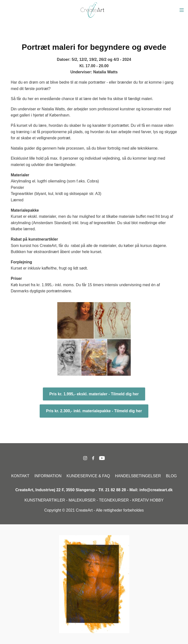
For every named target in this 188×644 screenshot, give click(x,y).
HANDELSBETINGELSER (138, 476)
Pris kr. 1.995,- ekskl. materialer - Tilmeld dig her (94, 394)
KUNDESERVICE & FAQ (88, 476)
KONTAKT (20, 476)
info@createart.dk (156, 490)
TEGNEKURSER (114, 500)
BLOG (171, 476)
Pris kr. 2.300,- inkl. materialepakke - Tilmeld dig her (94, 411)
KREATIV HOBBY (148, 500)
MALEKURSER (82, 500)
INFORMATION (48, 476)
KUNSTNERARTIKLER (45, 500)
